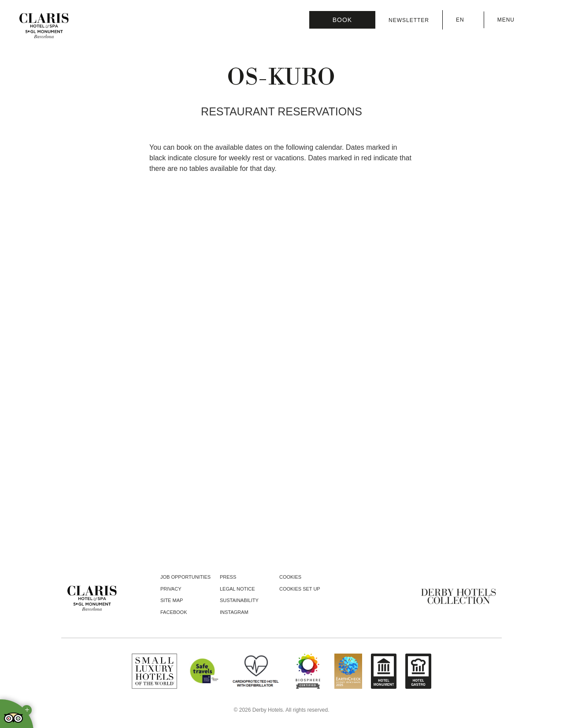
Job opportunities (185, 577)
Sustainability (239, 600)
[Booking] (342, 20)
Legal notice (237, 589)
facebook (174, 612)
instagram (234, 612)
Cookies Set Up (300, 589)
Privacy (171, 589)
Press (228, 577)
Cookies (290, 577)
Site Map (172, 600)
